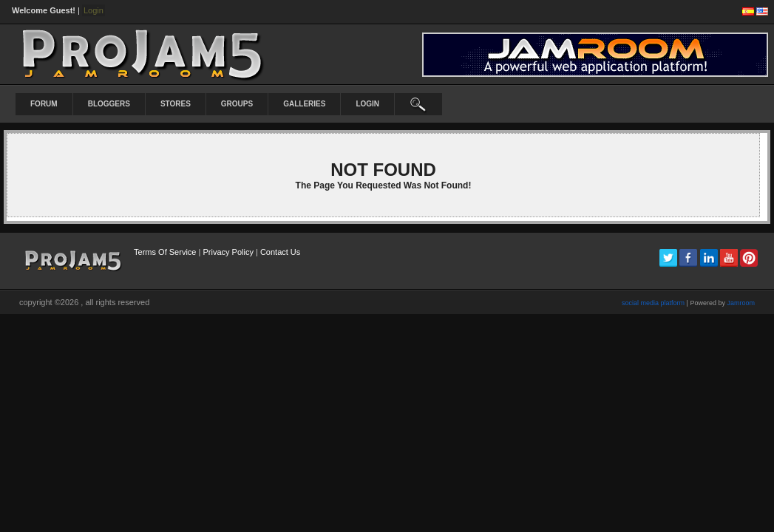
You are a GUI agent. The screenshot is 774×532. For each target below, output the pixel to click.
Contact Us (280, 252)
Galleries (304, 104)
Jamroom (741, 303)
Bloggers (109, 104)
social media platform (653, 303)
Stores (176, 104)
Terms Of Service (165, 252)
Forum (44, 104)
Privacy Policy (228, 252)
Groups (237, 104)
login (367, 104)
